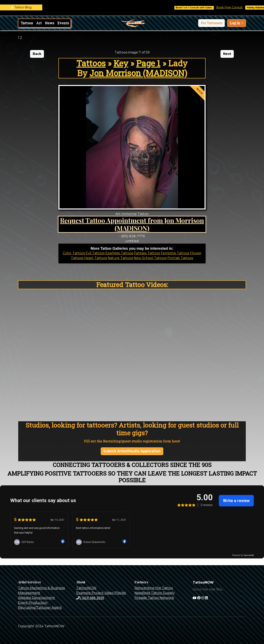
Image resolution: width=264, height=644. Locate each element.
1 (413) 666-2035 (90, 598)
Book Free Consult (233, 7)
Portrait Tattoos (180, 258)
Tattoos (27, 23)
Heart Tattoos (96, 258)
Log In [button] (235, 23)
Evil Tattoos (95, 253)
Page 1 (148, 63)
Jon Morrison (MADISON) (138, 73)
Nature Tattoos (120, 258)
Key (121, 63)
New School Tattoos (150, 258)
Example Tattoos (119, 253)
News (50, 23)
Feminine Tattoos (175, 253)
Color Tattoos (74, 253)
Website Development (36, 598)
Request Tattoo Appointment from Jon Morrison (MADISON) (132, 224)
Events (63, 23)
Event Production (33, 603)
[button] (211, 23)
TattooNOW (86, 588)
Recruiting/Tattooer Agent (40, 608)
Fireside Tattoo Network (154, 598)
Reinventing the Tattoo (154, 588)
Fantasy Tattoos (147, 253)
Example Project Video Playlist (101, 593)
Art (39, 23)
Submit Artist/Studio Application (132, 451)
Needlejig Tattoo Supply (155, 593)
